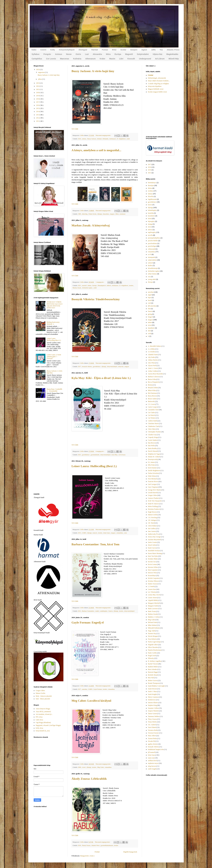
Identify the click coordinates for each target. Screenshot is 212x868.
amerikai (85, 689)
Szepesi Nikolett (153, 711)
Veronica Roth (153, 730)
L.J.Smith (151, 586)
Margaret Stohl (153, 606)
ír (148, 336)
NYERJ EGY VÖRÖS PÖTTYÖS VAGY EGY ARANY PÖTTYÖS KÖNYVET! (55, 305)
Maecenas (65, 59)
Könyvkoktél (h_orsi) (43, 731)
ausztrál (85, 285)
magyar (112, 214)
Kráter (102, 59)
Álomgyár (83, 50)
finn (149, 309)
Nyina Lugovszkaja (154, 642)
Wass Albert (152, 736)
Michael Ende (153, 622)
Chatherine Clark (154, 426)
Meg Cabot (101, 767)
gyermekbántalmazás (107, 845)
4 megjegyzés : (100, 451)
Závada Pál (152, 741)
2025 (38, 69)
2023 (38, 83)
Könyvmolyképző (67, 50)
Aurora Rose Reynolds (155, 374)
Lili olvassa (122, 455)
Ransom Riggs (153, 672)
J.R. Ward (151, 523)
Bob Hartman (153, 393)
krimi (150, 219)
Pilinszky (151, 658)
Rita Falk (151, 678)
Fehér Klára (152, 476)
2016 (38, 105)
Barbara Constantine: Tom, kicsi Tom (95, 544)
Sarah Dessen (153, 689)
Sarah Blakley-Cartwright (156, 686)
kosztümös (151, 216)
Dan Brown (152, 443)
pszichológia (152, 246)
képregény (151, 221)
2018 (80, 845)
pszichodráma (152, 243)
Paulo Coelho (153, 653)
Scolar (123, 50)
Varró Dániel (152, 727)
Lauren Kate (152, 589)
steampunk (151, 257)
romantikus (120, 533)
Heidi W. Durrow (154, 504)
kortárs (131, 285)
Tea (161, 50)
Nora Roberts (152, 639)
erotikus (151, 191)
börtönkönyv (152, 183)
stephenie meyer (153, 763)
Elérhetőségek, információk (157, 78)
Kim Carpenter (153, 570)
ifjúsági (100, 214)
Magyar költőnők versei (156, 89)
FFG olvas (39, 717)
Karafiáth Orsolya (154, 551)
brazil (150, 300)
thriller (150, 266)
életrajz (150, 282)
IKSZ (114, 50)
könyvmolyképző (112, 366)
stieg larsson (152, 766)
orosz (150, 325)
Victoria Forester (154, 733)
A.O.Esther (152, 352)
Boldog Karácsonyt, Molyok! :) (53, 323)
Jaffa (153, 50)
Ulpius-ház (158, 54)
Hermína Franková (154, 509)
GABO (84, 533)
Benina (150, 385)
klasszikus (106, 214)
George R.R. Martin (155, 490)
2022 (38, 86)
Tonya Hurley (153, 722)
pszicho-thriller (153, 241)
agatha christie (153, 744)
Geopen (134, 50)
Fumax (105, 50)
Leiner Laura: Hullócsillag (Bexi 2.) (94, 466)
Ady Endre (152, 357)
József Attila (152, 545)
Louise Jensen (153, 598)
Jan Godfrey (152, 528)
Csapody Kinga (153, 437)
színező (150, 263)
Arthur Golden (153, 371)
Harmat (95, 50)
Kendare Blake (153, 559)
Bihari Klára (152, 390)
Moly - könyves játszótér (44, 696)
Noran (69, 54)
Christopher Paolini (154, 432)
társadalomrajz (153, 268)
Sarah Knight (152, 694)
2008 (80, 767)
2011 (38, 121)
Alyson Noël (152, 366)
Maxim (112, 59)
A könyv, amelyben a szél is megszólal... (96, 150)
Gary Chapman (153, 487)
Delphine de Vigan (154, 454)
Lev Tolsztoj (152, 592)
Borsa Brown (152, 396)
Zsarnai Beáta (153, 738)
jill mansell (152, 752)
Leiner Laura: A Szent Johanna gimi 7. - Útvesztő (54, 357)
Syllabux (36, 54)
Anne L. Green (153, 368)
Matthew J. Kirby (154, 617)
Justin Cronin (152, 542)
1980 (80, 214)
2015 (80, 533)
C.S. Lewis (152, 404)
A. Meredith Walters (155, 346)
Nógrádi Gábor (153, 645)
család (97, 611)
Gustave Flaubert (154, 498)
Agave (144, 50)
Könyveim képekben (155, 86)
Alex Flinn (152, 363)
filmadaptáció (102, 285)
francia (111, 611)
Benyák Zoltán (153, 388)
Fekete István (93, 214)
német (150, 322)
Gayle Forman (98, 689)
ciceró (84, 767)
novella (150, 235)
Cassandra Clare (153, 410)
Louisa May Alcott (154, 595)
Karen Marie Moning (155, 553)
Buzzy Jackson (92, 139)
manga (150, 224)
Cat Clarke (152, 413)
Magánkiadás (172, 54)
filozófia (151, 196)
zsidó (128, 139)
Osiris (78, 54)
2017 (80, 366)
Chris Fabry (152, 429)
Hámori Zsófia (40, 693)
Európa (118, 54)
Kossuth (131, 59)
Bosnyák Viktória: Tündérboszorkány (96, 299)
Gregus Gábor (40, 691)
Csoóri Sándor (153, 440)
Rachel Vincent (153, 664)
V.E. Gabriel (152, 725)
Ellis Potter (152, 465)
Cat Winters (152, 418)
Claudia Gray (152, 435)
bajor (150, 298)
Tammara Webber (154, 716)
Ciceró (43, 50)
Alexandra (97, 54)
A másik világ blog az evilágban (158, 84)
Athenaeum (90, 59)
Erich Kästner (153, 468)
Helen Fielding (153, 506)
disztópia (151, 185)
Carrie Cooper (153, 407)
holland (99, 139)
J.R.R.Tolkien (153, 526)
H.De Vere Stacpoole (155, 501)
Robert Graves (153, 681)
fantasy (150, 194)
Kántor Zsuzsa (153, 584)
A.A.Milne (152, 349)
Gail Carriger (152, 484)
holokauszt (113, 139)
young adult (152, 279)
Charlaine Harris (154, 424)
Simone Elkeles (153, 703)
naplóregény (152, 232)
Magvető (129, 54)
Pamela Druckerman (155, 650)
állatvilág (85, 214)
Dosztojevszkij (153, 459)
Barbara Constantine (88, 611)
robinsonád (151, 249)
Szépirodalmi (143, 54)
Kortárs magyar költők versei (157, 92)
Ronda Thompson (154, 683)
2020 (38, 93)
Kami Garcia (152, 548)
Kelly (53, 50)
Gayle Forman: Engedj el (88, 622)
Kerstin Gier (152, 562)
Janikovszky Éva (154, 534)
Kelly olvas (39, 728)
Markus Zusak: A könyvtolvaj (91, 225)
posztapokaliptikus (154, 238)
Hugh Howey (152, 512)
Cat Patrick (152, 415)
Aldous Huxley (153, 360)
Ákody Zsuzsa (86, 845)
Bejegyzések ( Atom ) (87, 856)
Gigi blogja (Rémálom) (43, 722)
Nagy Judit (152, 631)
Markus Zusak (77, 288)
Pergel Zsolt (152, 656)
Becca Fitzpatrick (154, 382)
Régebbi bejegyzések (130, 852)
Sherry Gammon (154, 697)
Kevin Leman (153, 564)
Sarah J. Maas (153, 691)
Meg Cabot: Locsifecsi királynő (91, 701)
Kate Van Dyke (153, 556)
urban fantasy (152, 274)
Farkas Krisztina (153, 473)
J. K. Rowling (153, 518)
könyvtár (121, 366)
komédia (151, 213)
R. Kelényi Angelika (155, 661)
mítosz (150, 230)
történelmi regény (87, 288)
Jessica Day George (154, 537)
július (40, 79)
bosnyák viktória (87, 366)
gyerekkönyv (97, 366)
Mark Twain (152, 611)
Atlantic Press (173, 50)
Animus (59, 54)
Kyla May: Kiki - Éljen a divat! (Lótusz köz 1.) (101, 378)
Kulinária (77, 59)
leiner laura (107, 533)
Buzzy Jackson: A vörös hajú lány (93, 71)
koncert (95, 533)
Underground (145, 59)
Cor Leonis (51, 59)
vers (149, 277)
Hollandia (106, 139)
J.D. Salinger (152, 520)
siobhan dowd (153, 761)
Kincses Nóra (153, 573)
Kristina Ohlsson (154, 581)
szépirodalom (152, 260)
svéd (149, 334)
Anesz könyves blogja (43, 709)
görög (150, 314)
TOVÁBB (75, 129)
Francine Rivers (153, 481)
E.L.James (151, 462)
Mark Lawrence (153, 609)
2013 (38, 115)
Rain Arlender (153, 669)
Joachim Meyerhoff (154, 540)
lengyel (150, 317)
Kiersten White (153, 567)
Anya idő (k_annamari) (43, 712)
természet (123, 214)
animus (84, 139)
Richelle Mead (153, 675)
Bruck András (153, 399)
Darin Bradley (153, 448)
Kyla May (115, 455)
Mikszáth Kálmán (154, 628)
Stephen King (153, 705)
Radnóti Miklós (153, 667)
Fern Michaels (153, 479)
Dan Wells (151, 446)
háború (109, 285)
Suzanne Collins (153, 708)
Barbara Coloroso (154, 377)
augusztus (42, 72)
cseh (149, 303)
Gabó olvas (39, 720)
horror (150, 205)
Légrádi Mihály (153, 600)
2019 (38, 96)
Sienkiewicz (152, 700)
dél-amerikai (152, 306)
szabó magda (152, 769)
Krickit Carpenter (154, 578)
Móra (108, 54)
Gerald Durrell (153, 493)
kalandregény (152, 210)
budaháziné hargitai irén (156, 749)
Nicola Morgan (153, 636)
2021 (80, 285)
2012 (80, 611)
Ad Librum (160, 59)
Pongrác (47, 54)
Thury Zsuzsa (153, 719)
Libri (121, 59)
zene (126, 533)
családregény (104, 611)
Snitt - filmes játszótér (43, 699)
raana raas (151, 758)
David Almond (153, 451)
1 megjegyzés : (100, 282)
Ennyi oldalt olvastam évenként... (159, 81)
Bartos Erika (152, 379)
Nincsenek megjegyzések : (104, 135)
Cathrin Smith (153, 421)
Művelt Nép (174, 59)
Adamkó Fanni (153, 355)
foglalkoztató (152, 199)
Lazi (87, 54)
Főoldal (97, 852)
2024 (80, 139)
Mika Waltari (152, 625)
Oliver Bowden (153, 647)
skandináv (151, 328)
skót (149, 331)
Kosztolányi (152, 576)
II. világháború (121, 139)
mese (150, 227)
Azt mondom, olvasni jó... (44, 714)
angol (150, 295)
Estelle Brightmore (154, 471)
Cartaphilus (37, 59)
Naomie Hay (152, 633)
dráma (90, 285)
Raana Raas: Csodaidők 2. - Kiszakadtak (54, 390)
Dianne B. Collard (154, 457)
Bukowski (151, 401)
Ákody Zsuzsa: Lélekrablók (89, 779)
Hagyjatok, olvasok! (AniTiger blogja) (48, 725)
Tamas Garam (153, 714)
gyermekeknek (95, 455)
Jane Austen (152, 531)
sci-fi (150, 254)
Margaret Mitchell (154, 603)
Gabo (34, 50)
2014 (38, 111)
